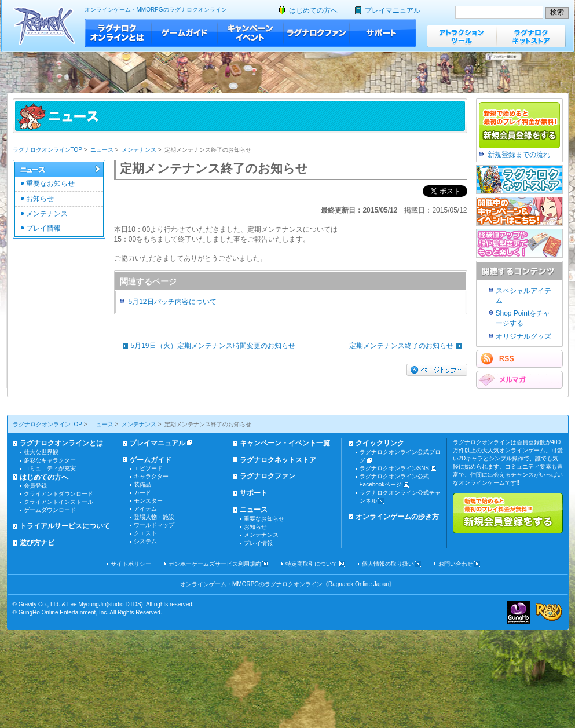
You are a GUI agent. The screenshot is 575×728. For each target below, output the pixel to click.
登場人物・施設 (154, 517)
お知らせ (40, 199)
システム (145, 541)
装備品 (142, 484)
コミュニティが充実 (50, 468)
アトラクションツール (462, 36)
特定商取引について (312, 564)
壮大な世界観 (41, 452)
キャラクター (151, 476)
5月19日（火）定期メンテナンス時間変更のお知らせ (206, 346)
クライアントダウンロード (58, 494)
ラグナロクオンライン (44, 26)
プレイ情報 (43, 228)
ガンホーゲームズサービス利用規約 (215, 564)
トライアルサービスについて (65, 526)
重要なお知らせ (50, 184)
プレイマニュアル (393, 10)
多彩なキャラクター (50, 460)
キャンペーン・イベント (250, 33)
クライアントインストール (58, 502)
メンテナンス (139, 150)
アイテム (145, 509)
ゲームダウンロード (50, 510)
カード (142, 493)
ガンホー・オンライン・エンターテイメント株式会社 (518, 612)
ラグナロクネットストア (531, 36)
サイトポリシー (131, 564)
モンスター (148, 501)
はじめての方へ (313, 10)
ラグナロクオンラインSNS (395, 468)
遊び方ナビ (37, 543)
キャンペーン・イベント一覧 (285, 443)
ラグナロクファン (316, 33)
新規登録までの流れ (519, 155)
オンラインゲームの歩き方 (397, 517)
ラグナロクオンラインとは (118, 33)
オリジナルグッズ (523, 336)
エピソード (148, 468)
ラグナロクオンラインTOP (47, 150)
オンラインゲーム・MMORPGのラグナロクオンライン (156, 10)
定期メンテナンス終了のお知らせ (408, 346)
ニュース (102, 150)
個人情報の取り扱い (388, 564)
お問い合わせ (456, 564)
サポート (382, 33)
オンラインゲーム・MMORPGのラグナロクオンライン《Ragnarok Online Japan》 (287, 584)
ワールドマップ (154, 525)
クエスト (145, 533)
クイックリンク (380, 443)
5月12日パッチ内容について (173, 302)
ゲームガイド (184, 33)
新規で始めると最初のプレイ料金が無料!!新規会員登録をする (508, 513)
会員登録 (35, 486)
